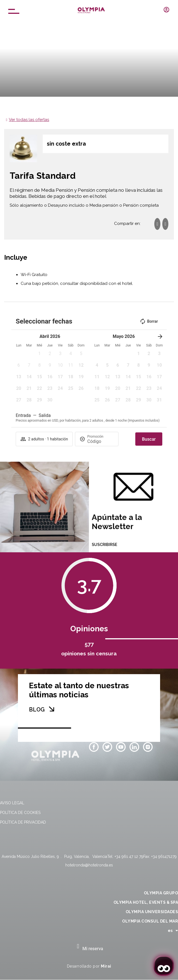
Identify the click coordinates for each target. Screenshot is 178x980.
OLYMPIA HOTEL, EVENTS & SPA (146, 902)
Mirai (106, 966)
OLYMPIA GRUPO (161, 893)
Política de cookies (20, 813)
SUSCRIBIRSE (104, 545)
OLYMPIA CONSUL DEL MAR (150, 921)
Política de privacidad (23, 822)
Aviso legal (12, 803)
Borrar (149, 321)
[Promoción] (101, 441)
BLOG (37, 710)
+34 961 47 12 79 (129, 856)
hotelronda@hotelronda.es (89, 865)
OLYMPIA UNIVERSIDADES (152, 912)
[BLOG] (52, 709)
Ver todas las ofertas (29, 120)
